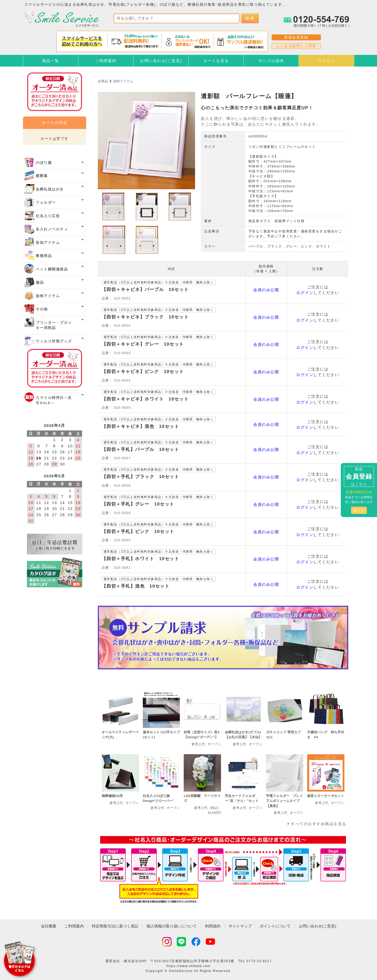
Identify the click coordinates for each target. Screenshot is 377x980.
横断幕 (42, 176)
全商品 (103, 81)
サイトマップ (240, 926)
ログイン (326, 61)
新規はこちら (359, 476)
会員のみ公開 (266, 290)
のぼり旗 (44, 163)
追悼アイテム (123, 81)
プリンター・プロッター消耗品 (54, 325)
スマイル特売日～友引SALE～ (54, 400)
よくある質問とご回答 (296, 46)
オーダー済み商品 (55, 368)
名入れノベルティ (52, 229)
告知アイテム (48, 243)
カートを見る (216, 61)
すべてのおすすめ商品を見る (319, 824)
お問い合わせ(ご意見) (161, 61)
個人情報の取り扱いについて (172, 926)
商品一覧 (51, 61)
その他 (42, 309)
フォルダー (46, 203)
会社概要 (49, 926)
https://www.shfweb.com (189, 966)
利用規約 (213, 926)
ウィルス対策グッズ (54, 341)
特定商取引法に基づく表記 (115, 926)
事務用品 (44, 256)
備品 (40, 283)
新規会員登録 (296, 37)
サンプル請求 (271, 61)
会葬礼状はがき (50, 189)
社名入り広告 (48, 216)
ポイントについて (275, 926)
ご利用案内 (106, 61)
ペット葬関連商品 (52, 269)
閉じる (359, 510)
